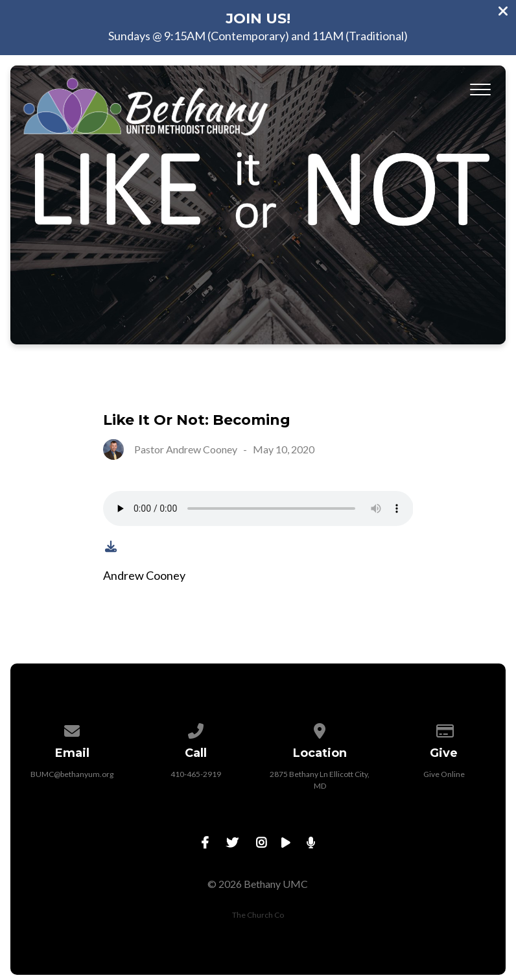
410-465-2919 (196, 774)
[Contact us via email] (73, 729)
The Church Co (258, 915)
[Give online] (444, 729)
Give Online (444, 774)
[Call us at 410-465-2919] (196, 729)
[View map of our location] (320, 729)
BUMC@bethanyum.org (72, 774)
